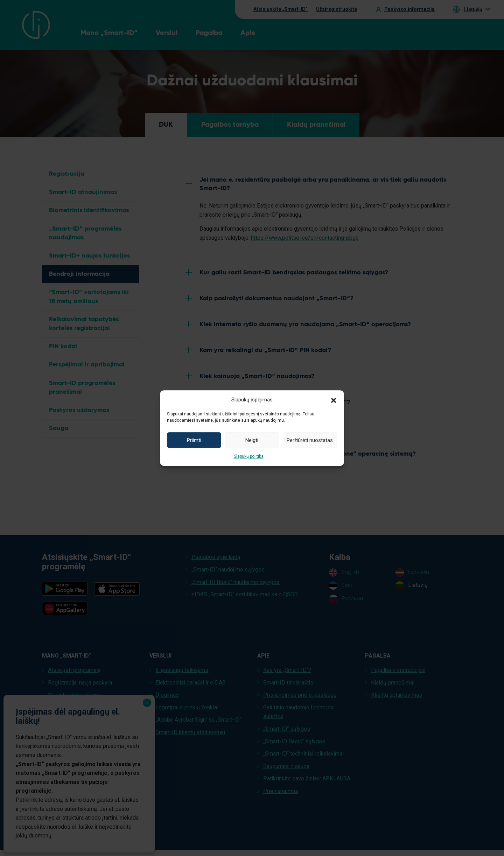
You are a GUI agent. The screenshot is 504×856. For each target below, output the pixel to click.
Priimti (194, 440)
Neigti (252, 440)
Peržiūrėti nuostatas (310, 440)
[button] (334, 400)
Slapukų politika (249, 456)
